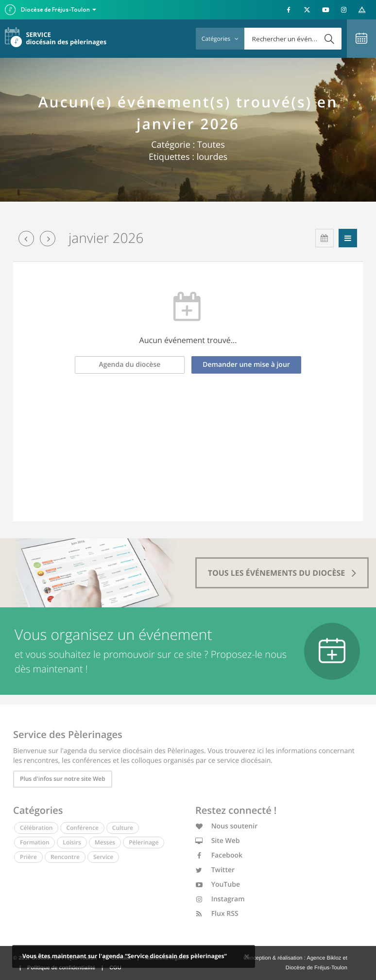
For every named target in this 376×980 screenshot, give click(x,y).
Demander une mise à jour (246, 365)
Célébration (36, 828)
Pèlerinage (144, 842)
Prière (28, 857)
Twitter (215, 870)
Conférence (82, 828)
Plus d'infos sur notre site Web (63, 779)
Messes (105, 842)
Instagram (220, 899)
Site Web (218, 841)
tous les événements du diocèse (282, 573)
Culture (123, 828)
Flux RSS (217, 914)
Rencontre (65, 857)
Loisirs (72, 842)
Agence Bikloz (324, 958)
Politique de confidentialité (61, 968)
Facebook (219, 855)
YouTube (218, 885)
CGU (115, 968)
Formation (34, 842)
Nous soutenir (226, 826)
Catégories (220, 39)
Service (103, 857)
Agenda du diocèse (130, 365)
